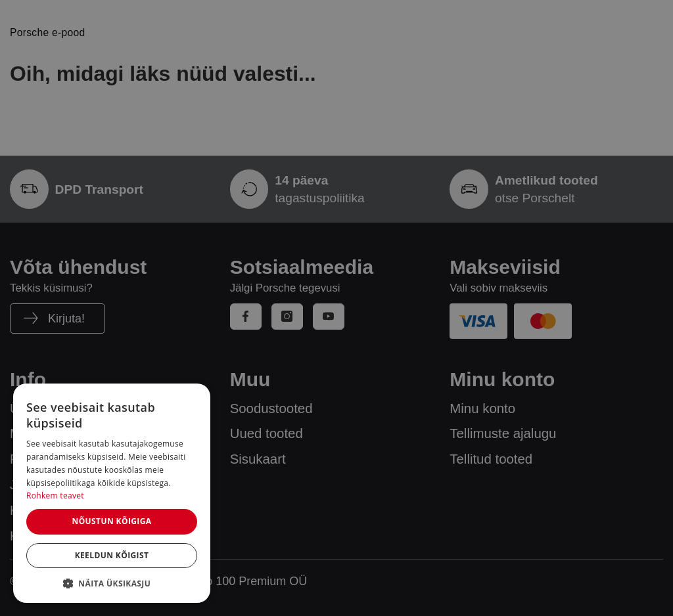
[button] (112, 583)
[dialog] (112, 493)
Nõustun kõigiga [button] (111, 521)
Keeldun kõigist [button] (112, 555)
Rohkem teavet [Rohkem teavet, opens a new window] (55, 495)
